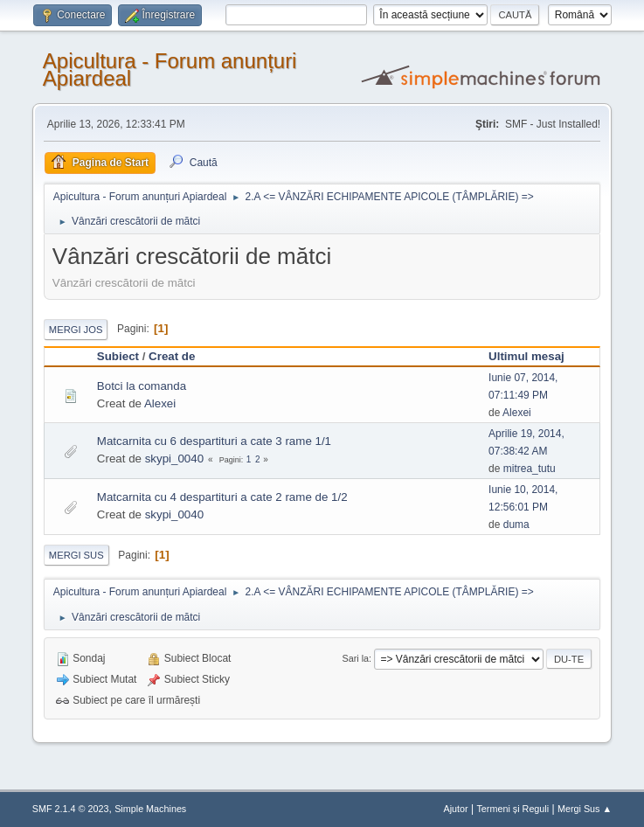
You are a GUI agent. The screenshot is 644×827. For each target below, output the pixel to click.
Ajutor (456, 809)
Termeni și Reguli (512, 809)
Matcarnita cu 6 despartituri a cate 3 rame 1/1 (214, 441)
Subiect (118, 356)
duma (516, 525)
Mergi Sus (76, 555)
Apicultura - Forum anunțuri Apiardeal (170, 69)
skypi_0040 (174, 459)
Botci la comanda (142, 386)
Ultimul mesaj (526, 356)
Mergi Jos (76, 330)
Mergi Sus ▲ (585, 809)
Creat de (172, 356)
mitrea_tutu (530, 469)
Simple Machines (150, 809)
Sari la (356, 658)
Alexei (160, 403)
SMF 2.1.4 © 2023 (71, 809)
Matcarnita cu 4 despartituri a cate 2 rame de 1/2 (222, 497)
